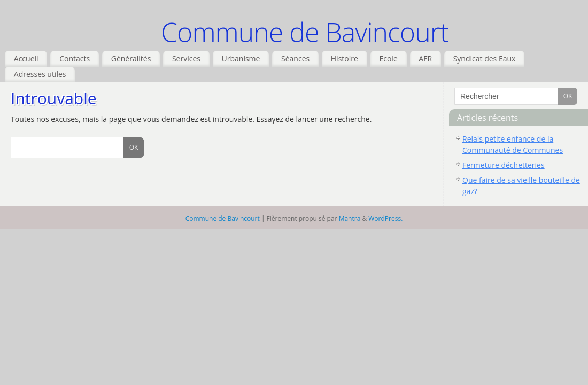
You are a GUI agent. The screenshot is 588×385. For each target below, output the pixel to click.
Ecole (388, 59)
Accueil (26, 59)
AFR (425, 59)
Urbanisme (241, 59)
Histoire (345, 59)
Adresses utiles (40, 74)
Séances (295, 59)
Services (186, 59)
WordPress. (385, 218)
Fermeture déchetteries (504, 165)
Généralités (131, 59)
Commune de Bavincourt (305, 32)
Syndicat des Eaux (485, 59)
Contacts (75, 59)
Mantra (350, 218)
